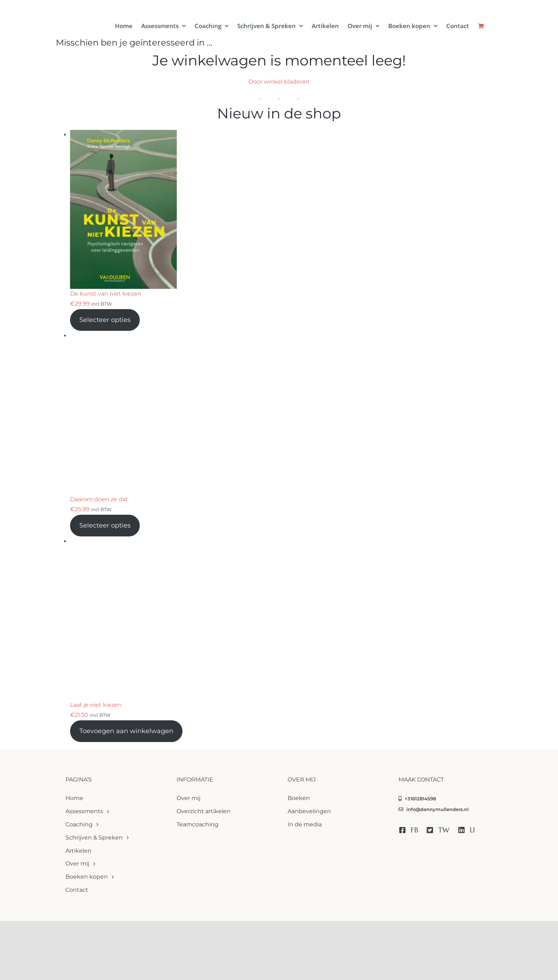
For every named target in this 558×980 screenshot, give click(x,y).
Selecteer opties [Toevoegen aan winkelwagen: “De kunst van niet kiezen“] (105, 320)
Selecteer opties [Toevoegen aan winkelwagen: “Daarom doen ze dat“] (105, 525)
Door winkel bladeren (279, 82)
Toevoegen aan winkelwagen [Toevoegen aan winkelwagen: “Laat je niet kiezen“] (126, 731)
